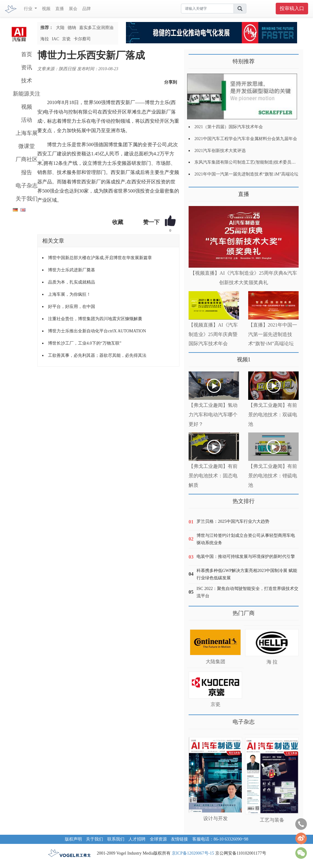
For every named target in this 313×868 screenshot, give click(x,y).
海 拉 (272, 662)
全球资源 (158, 839)
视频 (46, 9)
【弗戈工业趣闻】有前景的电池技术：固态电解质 (213, 476)
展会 (73, 9)
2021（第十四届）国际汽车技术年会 (229, 127)
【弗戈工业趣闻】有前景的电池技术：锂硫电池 (273, 476)
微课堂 (27, 146)
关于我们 (27, 199)
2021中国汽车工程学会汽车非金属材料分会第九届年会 (246, 139)
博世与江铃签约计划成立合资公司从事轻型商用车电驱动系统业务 (246, 539)
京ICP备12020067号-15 (193, 853)
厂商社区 (27, 159)
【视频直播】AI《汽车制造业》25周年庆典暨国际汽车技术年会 (213, 334)
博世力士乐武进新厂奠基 (72, 270)
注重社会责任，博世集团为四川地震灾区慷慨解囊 (95, 319)
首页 (27, 54)
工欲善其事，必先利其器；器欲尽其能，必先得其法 (97, 355)
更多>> (195, 192)
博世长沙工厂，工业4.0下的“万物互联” (85, 343)
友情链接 (179, 839)
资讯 (27, 67)
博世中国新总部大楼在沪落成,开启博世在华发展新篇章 (100, 258)
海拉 (45, 39)
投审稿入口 (292, 8)
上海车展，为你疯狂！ (69, 294)
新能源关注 (27, 94)
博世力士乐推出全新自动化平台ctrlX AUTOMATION (97, 331)
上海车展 (27, 133)
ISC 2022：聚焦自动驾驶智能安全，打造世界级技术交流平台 (247, 592)
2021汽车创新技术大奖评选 (220, 151)
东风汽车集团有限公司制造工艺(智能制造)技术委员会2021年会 (254, 162)
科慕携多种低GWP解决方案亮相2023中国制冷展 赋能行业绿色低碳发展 (247, 574)
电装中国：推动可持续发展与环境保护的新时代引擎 (246, 557)
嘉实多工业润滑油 (96, 28)
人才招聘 (137, 839)
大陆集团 (215, 662)
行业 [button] (29, 9)
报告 (27, 172)
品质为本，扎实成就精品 (72, 282)
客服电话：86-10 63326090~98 (220, 839)
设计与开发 (215, 818)
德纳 (72, 28)
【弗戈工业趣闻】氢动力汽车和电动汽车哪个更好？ (213, 415)
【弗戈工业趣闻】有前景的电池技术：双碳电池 (273, 415)
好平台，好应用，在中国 (72, 307)
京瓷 (66, 39)
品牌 (87, 9)
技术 (27, 81)
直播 (60, 9)
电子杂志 (27, 186)
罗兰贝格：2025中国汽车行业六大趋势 (233, 521)
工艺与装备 (272, 820)
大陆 (60, 28)
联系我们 (116, 839)
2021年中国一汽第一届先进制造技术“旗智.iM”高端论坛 (246, 174)
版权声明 (73, 839)
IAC (55, 39)
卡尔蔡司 (82, 39)
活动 (27, 120)
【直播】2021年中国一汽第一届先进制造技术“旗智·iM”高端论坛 (273, 334)
